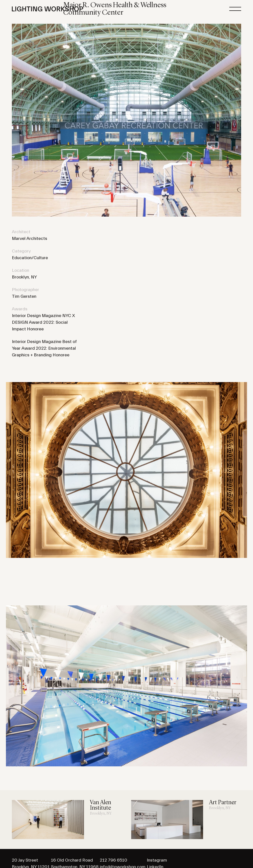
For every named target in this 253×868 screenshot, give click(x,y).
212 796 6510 (114, 860)
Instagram (157, 860)
